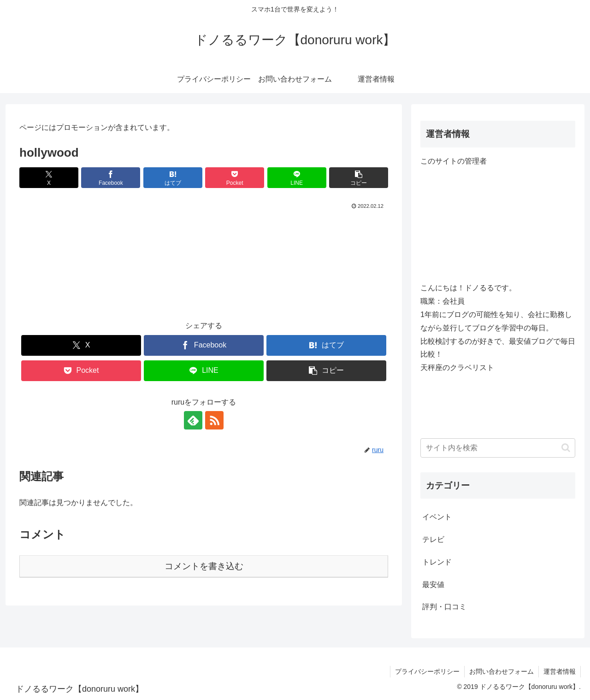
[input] (498, 448)
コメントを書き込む (204, 566)
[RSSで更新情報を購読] (214, 420)
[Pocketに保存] (235, 178)
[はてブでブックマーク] (173, 178)
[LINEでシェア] (297, 178)
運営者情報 (560, 671)
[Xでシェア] (49, 178)
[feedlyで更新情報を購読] (193, 420)
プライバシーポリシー (427, 671)
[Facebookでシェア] (111, 178)
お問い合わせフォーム (501, 671)
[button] (359, 178)
